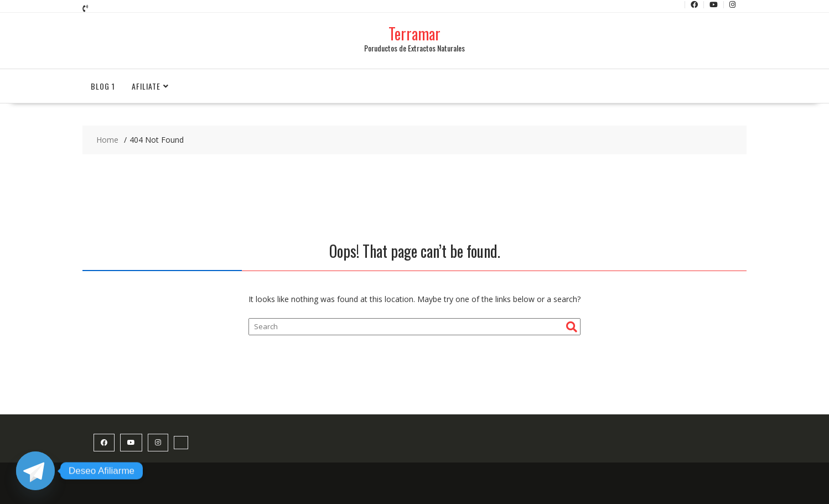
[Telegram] (35, 471)
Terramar (414, 33)
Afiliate (146, 86)
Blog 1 (103, 86)
